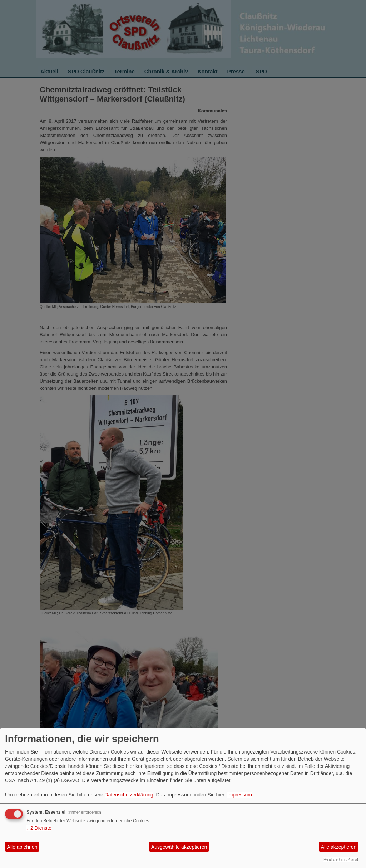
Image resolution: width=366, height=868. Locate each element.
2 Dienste (39, 828)
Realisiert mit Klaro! (341, 859)
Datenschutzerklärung (129, 795)
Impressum (240, 795)
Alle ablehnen (22, 847)
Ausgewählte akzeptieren (179, 847)
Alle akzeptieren (339, 847)
